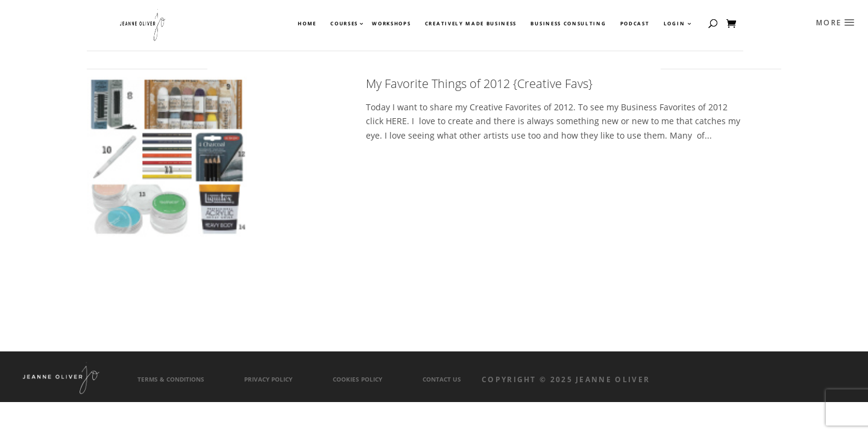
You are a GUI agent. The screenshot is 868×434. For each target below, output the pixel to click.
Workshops (391, 24)
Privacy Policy (268, 379)
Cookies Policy (357, 379)
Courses (344, 24)
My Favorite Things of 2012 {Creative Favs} (479, 83)
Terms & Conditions (171, 379)
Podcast (635, 24)
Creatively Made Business (471, 24)
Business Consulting (568, 24)
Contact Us (442, 379)
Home (307, 24)
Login (674, 24)
